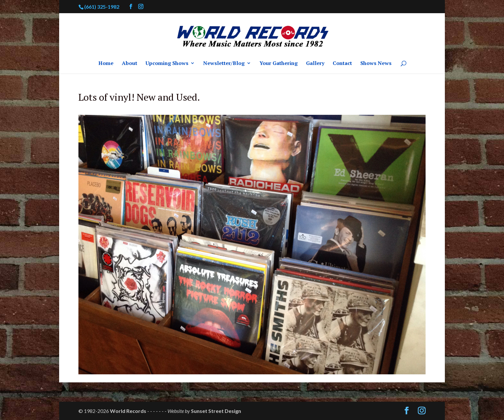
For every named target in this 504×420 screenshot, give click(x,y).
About (130, 64)
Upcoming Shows (167, 64)
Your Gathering (279, 64)
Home (106, 64)
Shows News (376, 64)
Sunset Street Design (216, 411)
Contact (342, 64)
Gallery (315, 64)
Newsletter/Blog (224, 64)
